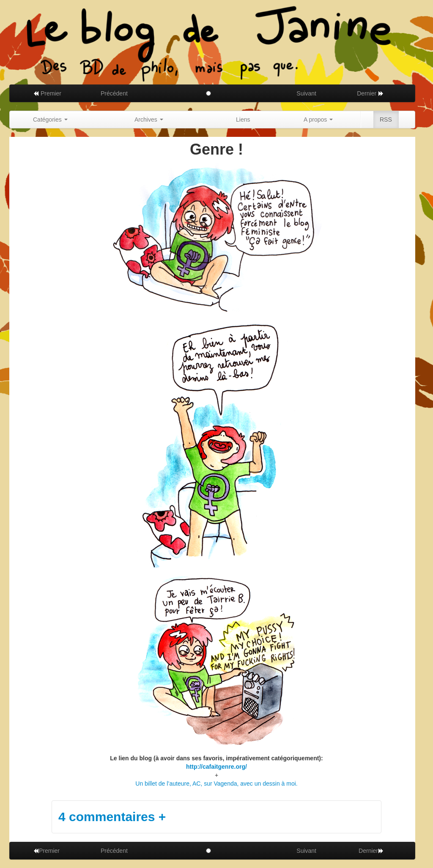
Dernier (370, 93)
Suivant (306, 93)
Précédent (114, 93)
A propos (318, 120)
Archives (149, 120)
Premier (47, 93)
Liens (243, 120)
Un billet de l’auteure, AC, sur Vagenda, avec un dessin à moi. (216, 784)
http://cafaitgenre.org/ (216, 767)
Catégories (50, 120)
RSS (386, 120)
